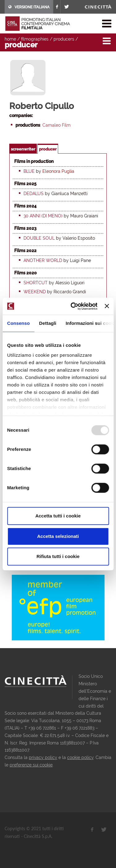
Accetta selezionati (58, 536)
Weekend (35, 292)
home (10, 39)
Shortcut (36, 283)
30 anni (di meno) (43, 216)
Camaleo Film (56, 125)
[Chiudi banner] (107, 306)
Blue (29, 171)
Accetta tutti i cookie (58, 516)
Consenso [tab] (18, 323)
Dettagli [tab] (48, 323)
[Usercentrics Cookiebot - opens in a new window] (73, 306)
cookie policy (80, 757)
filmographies (35, 39)
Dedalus (34, 194)
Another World (43, 260)
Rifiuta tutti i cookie (58, 556)
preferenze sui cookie (31, 765)
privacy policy (43, 757)
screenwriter (23, 149)
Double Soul (39, 238)
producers (64, 39)
